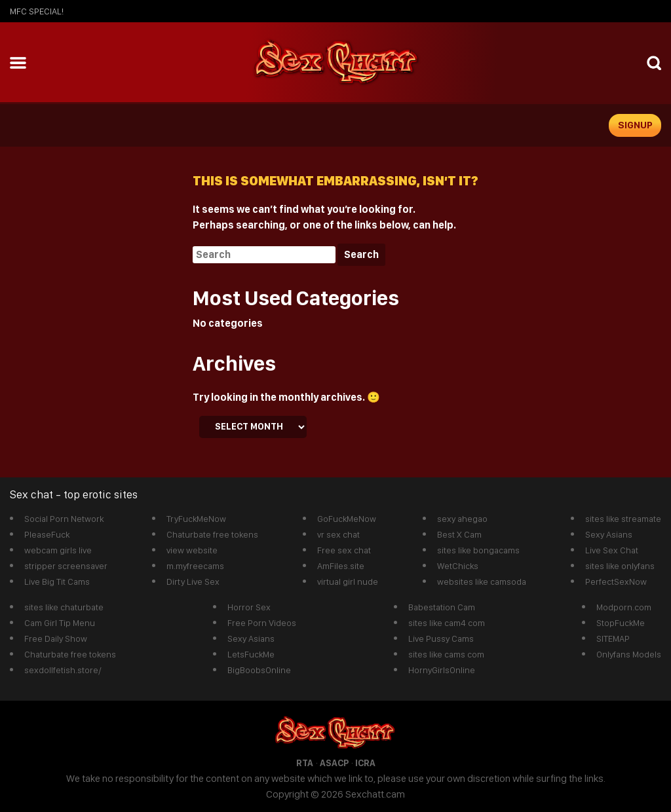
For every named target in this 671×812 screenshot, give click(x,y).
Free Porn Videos (262, 623)
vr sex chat (338, 534)
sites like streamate (623, 519)
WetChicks (458, 566)
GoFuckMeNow (347, 519)
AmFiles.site (341, 566)
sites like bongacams (478, 550)
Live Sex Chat (612, 550)
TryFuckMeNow (196, 519)
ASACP (334, 763)
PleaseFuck (47, 534)
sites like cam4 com (447, 623)
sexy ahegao (462, 519)
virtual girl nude (348, 581)
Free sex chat (344, 550)
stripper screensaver (66, 566)
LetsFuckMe (251, 654)
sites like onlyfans (620, 566)
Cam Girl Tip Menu (60, 623)
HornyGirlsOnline (442, 670)
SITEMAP (613, 638)
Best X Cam (459, 534)
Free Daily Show (56, 638)
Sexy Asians (609, 534)
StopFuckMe (621, 623)
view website (192, 550)
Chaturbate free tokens (212, 534)
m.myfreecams (195, 566)
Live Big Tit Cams (57, 581)
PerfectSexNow (616, 581)
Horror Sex (249, 607)
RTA (305, 763)
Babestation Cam (442, 607)
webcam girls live (58, 550)
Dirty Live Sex (193, 581)
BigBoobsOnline (259, 670)
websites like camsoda (482, 581)
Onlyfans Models (629, 654)
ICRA (365, 763)
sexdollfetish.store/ (63, 670)
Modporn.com (624, 607)
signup (635, 125)
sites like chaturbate (64, 607)
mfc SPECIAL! (37, 11)
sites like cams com (446, 654)
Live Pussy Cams (441, 638)
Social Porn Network (64, 519)
